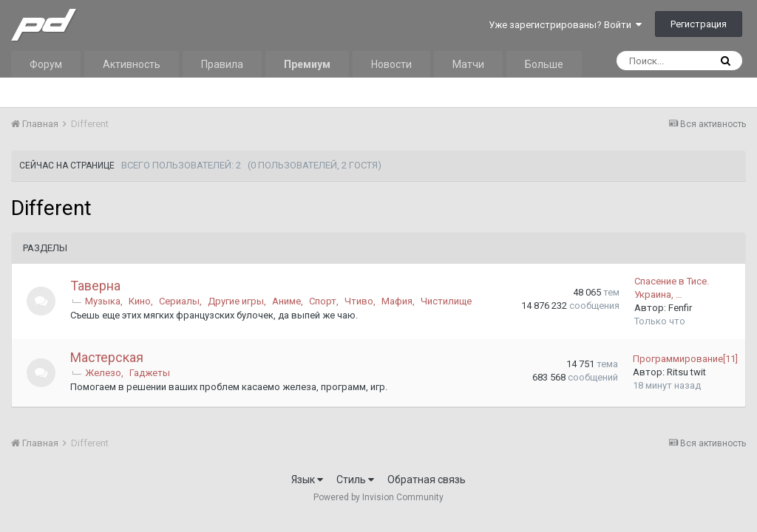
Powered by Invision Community (378, 497)
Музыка (103, 301)
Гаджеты (150, 373)
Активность (132, 64)
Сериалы (180, 301)
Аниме (287, 301)
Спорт (323, 301)
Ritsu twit (686, 372)
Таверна (96, 286)
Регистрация (699, 24)
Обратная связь (427, 480)
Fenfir (680, 308)
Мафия (398, 301)
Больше (544, 64)
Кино (140, 301)
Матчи (468, 64)
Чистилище (447, 301)
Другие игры (237, 301)
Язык (307, 480)
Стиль (355, 480)
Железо (104, 373)
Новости (391, 64)
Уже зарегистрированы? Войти (565, 25)
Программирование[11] (685, 359)
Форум (46, 64)
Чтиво (360, 301)
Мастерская (108, 357)
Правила (222, 64)
